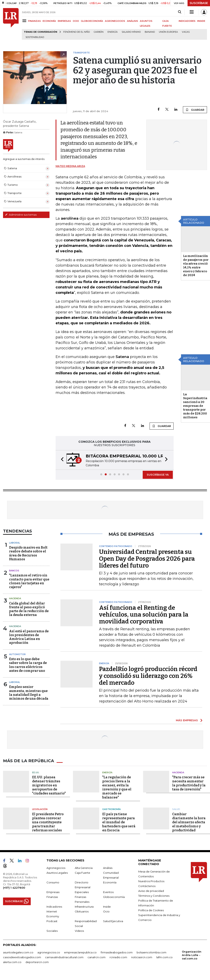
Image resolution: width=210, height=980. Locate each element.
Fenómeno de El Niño (77, 32)
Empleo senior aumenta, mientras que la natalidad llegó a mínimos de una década (29, 693)
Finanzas (52, 897)
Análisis (108, 868)
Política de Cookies (151, 910)
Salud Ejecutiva (113, 921)
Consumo (53, 882)
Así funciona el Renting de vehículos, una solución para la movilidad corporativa (144, 615)
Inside (107, 907)
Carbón (99, 32)
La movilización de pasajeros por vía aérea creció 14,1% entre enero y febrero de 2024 (196, 266)
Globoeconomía (114, 897)
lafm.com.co (164, 957)
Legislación (40, 809)
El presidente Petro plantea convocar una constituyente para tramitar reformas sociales (48, 822)
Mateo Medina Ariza (70, 166)
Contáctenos (147, 886)
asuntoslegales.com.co (18, 952)
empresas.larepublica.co (80, 952)
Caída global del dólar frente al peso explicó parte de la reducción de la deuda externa (29, 609)
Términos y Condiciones (154, 896)
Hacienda (15, 598)
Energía (113, 32)
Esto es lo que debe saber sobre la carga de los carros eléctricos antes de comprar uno (28, 665)
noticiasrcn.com (142, 957)
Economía (110, 882)
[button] (61, 460)
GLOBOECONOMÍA (92, 21)
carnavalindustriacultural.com (64, 957)
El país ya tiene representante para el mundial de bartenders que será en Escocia (119, 822)
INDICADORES (187, 21)
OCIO (76, 21)
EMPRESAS (64, 21)
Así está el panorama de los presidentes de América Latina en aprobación (29, 637)
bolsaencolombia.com (151, 952)
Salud (176, 809)
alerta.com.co (12, 962)
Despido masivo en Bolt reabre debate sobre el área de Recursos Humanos (28, 553)
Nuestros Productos (151, 881)
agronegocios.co (49, 952)
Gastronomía (111, 809)
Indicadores (54, 907)
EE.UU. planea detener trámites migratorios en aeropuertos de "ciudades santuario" (49, 785)
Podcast (52, 921)
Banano (150, 32)
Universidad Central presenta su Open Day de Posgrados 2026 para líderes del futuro (147, 559)
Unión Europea (168, 32)
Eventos (108, 892)
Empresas (53, 892)
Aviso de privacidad (151, 891)
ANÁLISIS (132, 21)
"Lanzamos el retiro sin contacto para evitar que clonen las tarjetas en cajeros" (29, 581)
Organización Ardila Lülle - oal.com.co (192, 955)
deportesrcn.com (37, 962)
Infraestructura (84, 907)
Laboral (15, 543)
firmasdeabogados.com (117, 952)
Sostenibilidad (35, 37)
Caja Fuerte (82, 873)
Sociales (52, 931)
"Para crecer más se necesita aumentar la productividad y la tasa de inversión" (189, 783)
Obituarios (82, 911)
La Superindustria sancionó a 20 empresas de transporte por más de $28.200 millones (195, 406)
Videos (79, 931)
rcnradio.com (118, 957)
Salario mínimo (131, 32)
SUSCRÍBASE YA (158, 475)
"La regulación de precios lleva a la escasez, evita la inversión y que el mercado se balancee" (117, 787)
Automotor (17, 654)
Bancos (14, 571)
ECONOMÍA (49, 21)
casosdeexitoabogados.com (22, 957)
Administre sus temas (21, 215)
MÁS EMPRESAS (187, 720)
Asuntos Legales (57, 873)
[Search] (180, 12)
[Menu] (25, 21)
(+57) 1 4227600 (14, 888)
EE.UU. (36, 772)
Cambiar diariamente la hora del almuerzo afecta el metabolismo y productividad (189, 822)
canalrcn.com (97, 957)
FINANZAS (34, 21)
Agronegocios (56, 868)
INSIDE (201, 21)
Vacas (186, 32)
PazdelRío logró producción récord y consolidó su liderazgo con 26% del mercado (148, 676)
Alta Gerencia (84, 868)
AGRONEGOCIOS (115, 21)
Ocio (106, 911)
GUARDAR (195, 110)
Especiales (82, 892)
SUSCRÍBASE (199, 3)
